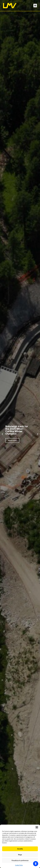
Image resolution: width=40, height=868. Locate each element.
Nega (20, 855)
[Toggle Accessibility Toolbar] (36, 864)
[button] (37, 827)
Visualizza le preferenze (20, 860)
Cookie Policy (19, 865)
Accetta (20, 849)
